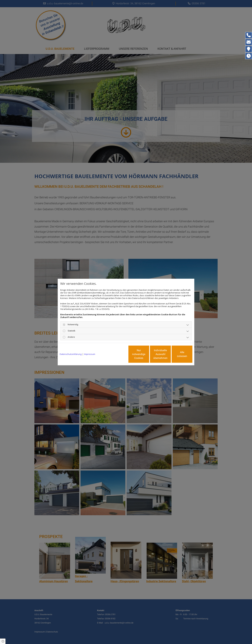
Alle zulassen (178, 354)
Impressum (90, 354)
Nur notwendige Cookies (116, 354)
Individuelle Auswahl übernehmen (147, 354)
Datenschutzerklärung (71, 354)
